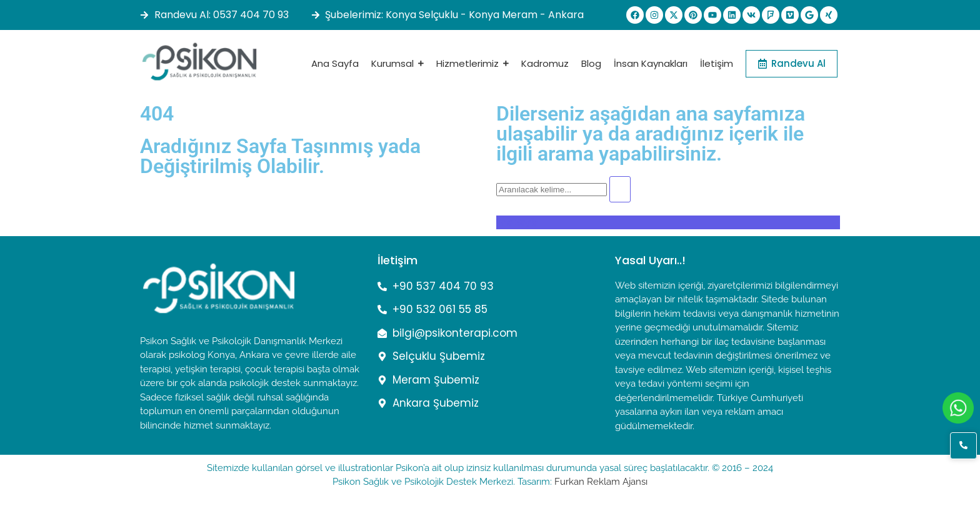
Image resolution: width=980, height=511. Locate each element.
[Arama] (552, 190)
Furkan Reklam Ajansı (601, 482)
